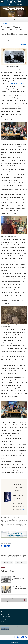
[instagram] (26, 45)
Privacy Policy (4, 613)
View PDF (19, 15)
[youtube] (25, 45)
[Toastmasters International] (14, 2)
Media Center (4, 620)
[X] (5, 546)
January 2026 (12, 24)
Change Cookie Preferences (7, 623)
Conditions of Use (5, 615)
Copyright (3, 618)
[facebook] (21, 45)
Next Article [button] (21, 562)
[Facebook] (2, 546)
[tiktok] (23, 45)
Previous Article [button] (7, 562)
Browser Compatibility (5, 616)
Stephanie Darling (7, 41)
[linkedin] (24, 45)
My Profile (19, 5)
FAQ (2, 612)
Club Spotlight (4, 24)
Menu (14, 19)
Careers (3, 621)
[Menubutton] (2, 2)
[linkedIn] (7, 546)
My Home (9, 5)
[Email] (9, 546)
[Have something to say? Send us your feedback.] (14, 534)
